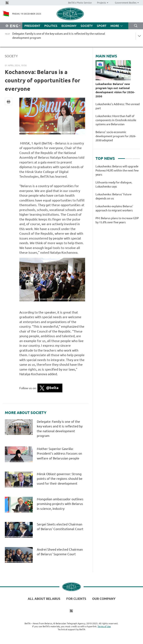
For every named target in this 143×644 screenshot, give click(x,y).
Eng (14, 26)
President (32, 26)
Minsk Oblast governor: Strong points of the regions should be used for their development (60, 479)
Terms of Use (104, 626)
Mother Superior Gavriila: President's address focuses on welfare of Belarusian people (59, 454)
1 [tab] (121, 157)
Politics (51, 26)
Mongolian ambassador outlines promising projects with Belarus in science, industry (60, 504)
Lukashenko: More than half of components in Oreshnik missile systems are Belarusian (116, 120)
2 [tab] (129, 157)
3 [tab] (136, 157)
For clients (76, 599)
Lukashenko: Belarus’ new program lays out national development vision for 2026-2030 (115, 90)
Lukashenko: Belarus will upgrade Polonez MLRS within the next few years (117, 170)
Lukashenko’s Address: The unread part (118, 106)
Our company (104, 599)
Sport (102, 26)
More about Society (26, 413)
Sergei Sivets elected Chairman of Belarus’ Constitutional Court (61, 529)
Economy (69, 26)
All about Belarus (44, 599)
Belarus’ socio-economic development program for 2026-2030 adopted (116, 136)
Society (87, 26)
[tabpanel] (118, 196)
